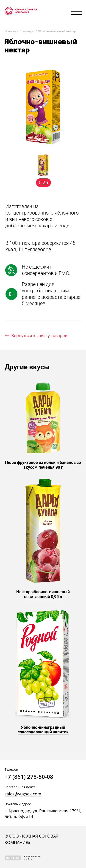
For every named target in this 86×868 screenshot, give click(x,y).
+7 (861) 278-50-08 (29, 777)
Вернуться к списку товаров (39, 335)
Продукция (27, 31)
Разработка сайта (23, 858)
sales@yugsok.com (23, 794)
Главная (10, 31)
